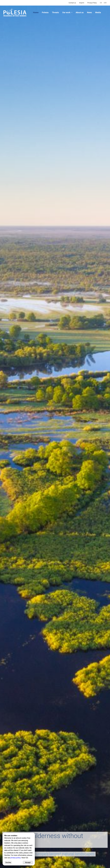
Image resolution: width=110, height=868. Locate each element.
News (89, 12)
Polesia (45, 12)
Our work (67, 12)
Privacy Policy (92, 3)
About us (80, 12)
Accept (28, 862)
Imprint (82, 3)
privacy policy (16, 858)
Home (36, 12)
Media (98, 12)
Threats (55, 12)
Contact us (72, 3)
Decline (8, 862)
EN (101, 3)
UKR (105, 3)
